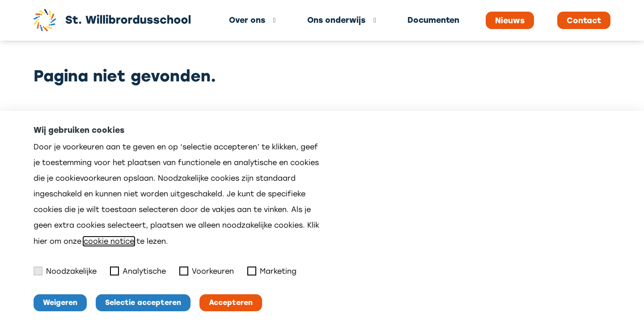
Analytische (138, 271)
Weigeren (60, 303)
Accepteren (231, 303)
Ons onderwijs (336, 20)
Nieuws (510, 21)
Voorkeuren (207, 271)
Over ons (247, 20)
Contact (584, 21)
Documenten (433, 20)
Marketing (272, 271)
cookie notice (109, 241)
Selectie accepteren (143, 303)
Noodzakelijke (65, 271)
